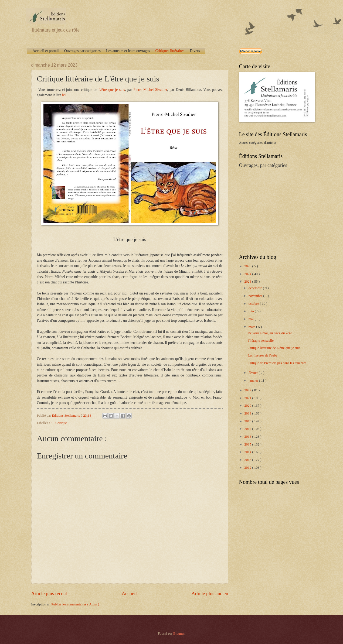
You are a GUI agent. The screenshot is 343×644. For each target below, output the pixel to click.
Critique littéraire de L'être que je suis (274, 348)
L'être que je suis (112, 90)
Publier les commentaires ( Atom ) (75, 604)
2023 (248, 282)
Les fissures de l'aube (263, 355)
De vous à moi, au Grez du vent (270, 333)
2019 (248, 413)
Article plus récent (49, 594)
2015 (248, 444)
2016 (248, 437)
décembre (256, 288)
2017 (248, 429)
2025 (248, 266)
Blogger (179, 633)
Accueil (129, 594)
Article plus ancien (210, 594)
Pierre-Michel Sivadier (150, 90)
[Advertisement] (273, 211)
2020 (248, 406)
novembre (256, 296)
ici (64, 95)
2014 (248, 452)
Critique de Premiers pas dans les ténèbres (277, 363)
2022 (248, 390)
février (254, 373)
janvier (254, 381)
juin (252, 311)
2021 (248, 398)
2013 (248, 460)
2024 (248, 274)
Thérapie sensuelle (261, 341)
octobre (254, 304)
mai (252, 319)
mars (252, 327)
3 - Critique (59, 423)
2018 (248, 421)
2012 (248, 468)
